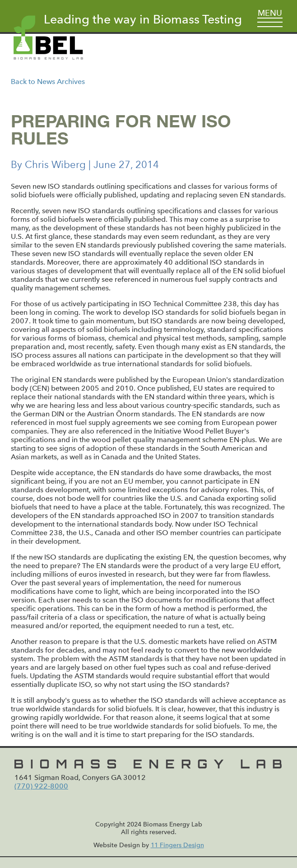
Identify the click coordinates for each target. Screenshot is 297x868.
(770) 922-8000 (41, 786)
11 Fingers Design (177, 845)
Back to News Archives (48, 82)
